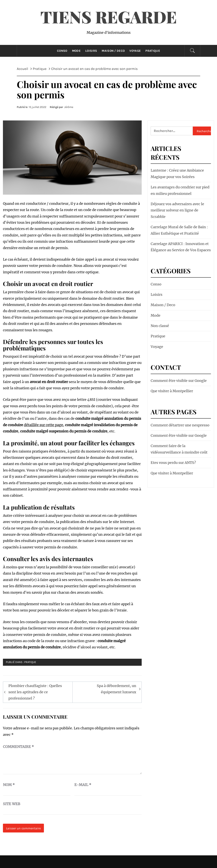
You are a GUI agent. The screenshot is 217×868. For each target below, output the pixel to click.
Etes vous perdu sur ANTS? (173, 463)
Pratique (153, 51)
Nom (9, 785)
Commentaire (18, 747)
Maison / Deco (113, 51)
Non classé (160, 326)
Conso (62, 51)
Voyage (135, 51)
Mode (76, 51)
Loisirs (91, 51)
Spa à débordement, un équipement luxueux (117, 689)
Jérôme (69, 107)
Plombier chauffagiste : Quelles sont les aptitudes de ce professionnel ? (35, 692)
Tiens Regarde (109, 17)
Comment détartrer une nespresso (180, 425)
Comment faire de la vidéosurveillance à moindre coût (179, 449)
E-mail (83, 785)
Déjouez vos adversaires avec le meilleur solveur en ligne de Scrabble (177, 210)
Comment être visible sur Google (179, 381)
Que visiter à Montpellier (172, 391)
